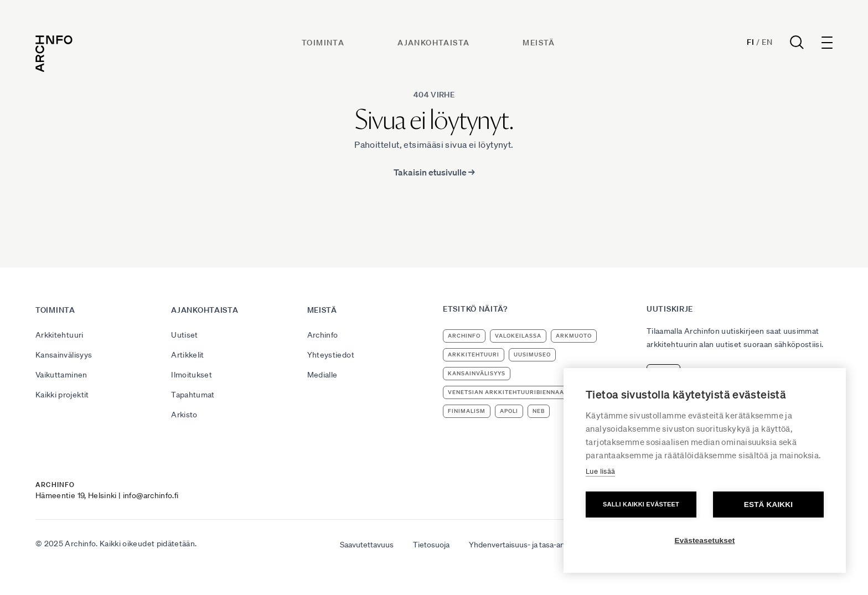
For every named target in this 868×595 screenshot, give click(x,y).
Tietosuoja (431, 545)
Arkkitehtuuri (60, 335)
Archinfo (323, 335)
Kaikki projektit (62, 395)
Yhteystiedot (331, 355)
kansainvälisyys (477, 373)
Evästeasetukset (705, 540)
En (767, 42)
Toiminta (323, 43)
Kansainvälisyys (64, 355)
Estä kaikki (768, 505)
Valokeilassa (518, 336)
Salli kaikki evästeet (641, 504)
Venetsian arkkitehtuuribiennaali (509, 392)
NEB (539, 411)
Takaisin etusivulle (434, 172)
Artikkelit (188, 355)
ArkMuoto (574, 336)
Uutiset (184, 335)
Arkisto (184, 415)
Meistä (539, 43)
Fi (750, 42)
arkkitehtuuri (474, 355)
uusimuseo (532, 355)
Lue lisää (600, 471)
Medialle (322, 375)
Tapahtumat (193, 395)
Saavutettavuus (367, 545)
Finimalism (467, 411)
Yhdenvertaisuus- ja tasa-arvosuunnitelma (541, 545)
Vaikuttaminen (61, 375)
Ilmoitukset (192, 375)
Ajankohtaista (433, 43)
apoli (509, 411)
